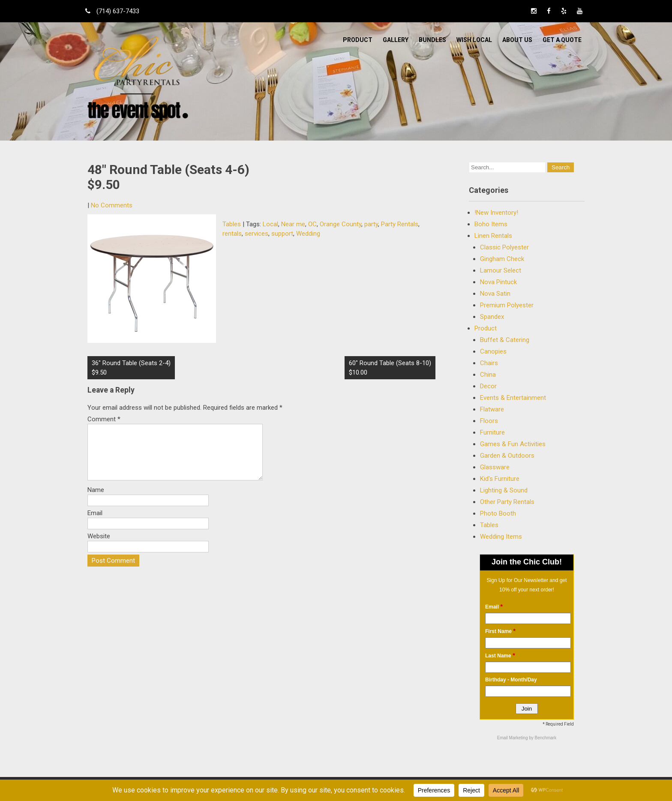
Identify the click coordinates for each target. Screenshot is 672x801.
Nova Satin (495, 294)
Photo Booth (498, 513)
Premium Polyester (507, 305)
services (256, 234)
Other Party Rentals (507, 502)
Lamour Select (501, 270)
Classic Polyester (504, 247)
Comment (104, 419)
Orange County (340, 224)
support (282, 234)
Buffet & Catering (505, 340)
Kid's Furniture (500, 479)
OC (312, 224)
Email (95, 523)
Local (270, 224)
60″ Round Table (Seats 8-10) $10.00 (390, 368)
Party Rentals (400, 224)
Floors (489, 421)
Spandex (492, 317)
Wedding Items (501, 537)
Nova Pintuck (498, 282)
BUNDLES (432, 40)
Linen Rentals (493, 236)
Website (99, 546)
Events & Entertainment (513, 398)
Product (358, 40)
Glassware (495, 467)
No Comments (112, 205)
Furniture (492, 432)
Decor (488, 386)
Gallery (396, 40)
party (371, 224)
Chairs (489, 363)
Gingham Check (502, 259)
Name (96, 500)
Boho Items (491, 224)
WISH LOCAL (474, 40)
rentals (232, 234)
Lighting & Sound (504, 490)
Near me (293, 224)
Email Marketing (513, 738)
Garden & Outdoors (507, 456)
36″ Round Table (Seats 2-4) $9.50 (131, 368)
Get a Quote (562, 40)
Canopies (493, 351)
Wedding (308, 234)
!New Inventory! (496, 213)
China (488, 375)
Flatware (492, 409)
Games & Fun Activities (513, 444)
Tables (232, 224)
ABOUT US (517, 40)
